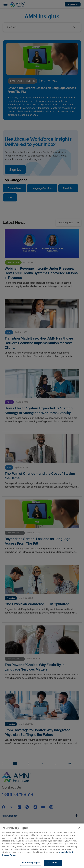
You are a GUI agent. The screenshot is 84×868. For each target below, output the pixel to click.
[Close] (79, 828)
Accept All (53, 863)
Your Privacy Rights (31, 863)
